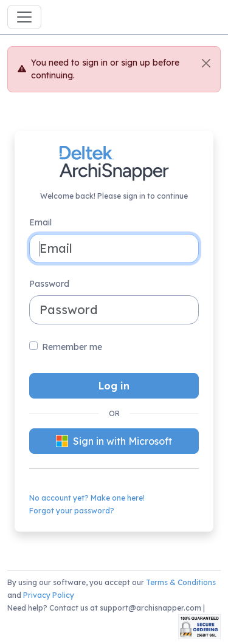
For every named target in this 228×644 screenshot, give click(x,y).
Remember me (72, 347)
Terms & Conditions (181, 582)
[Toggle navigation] (24, 17)
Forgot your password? (72, 511)
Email (40, 222)
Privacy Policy (49, 595)
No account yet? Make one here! (87, 498)
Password (49, 284)
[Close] (206, 63)
